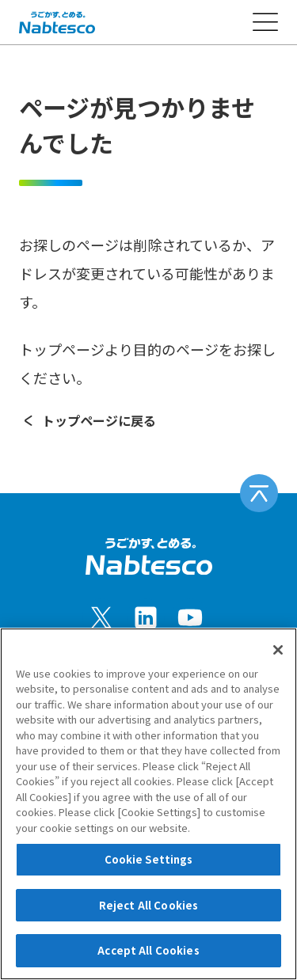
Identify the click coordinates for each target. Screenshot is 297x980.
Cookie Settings (149, 859)
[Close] (278, 650)
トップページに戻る (88, 420)
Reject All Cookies (148, 905)
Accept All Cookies (148, 950)
